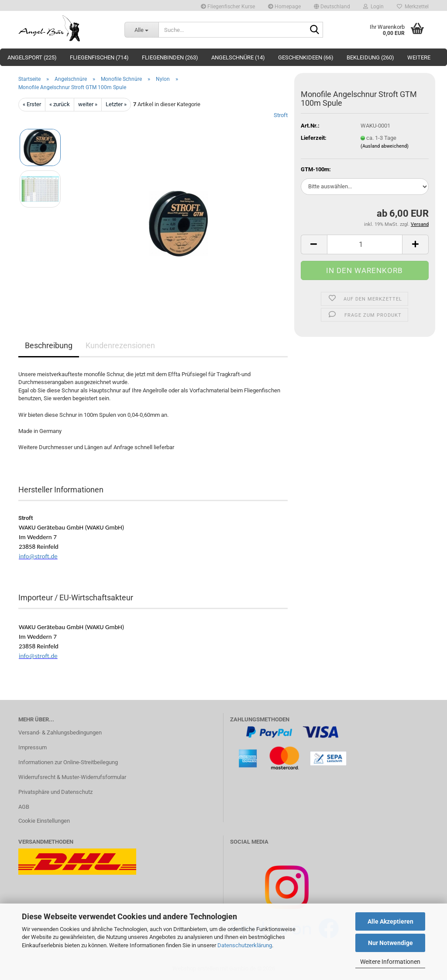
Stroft (281, 115)
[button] (332, 5)
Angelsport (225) (32, 57)
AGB (24, 807)
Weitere (419, 57)
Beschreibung (49, 345)
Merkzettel (413, 7)
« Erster (32, 104)
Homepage (284, 7)
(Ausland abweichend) (385, 146)
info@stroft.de (38, 556)
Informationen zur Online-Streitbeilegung (68, 762)
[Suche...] (141, 30)
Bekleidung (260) (370, 57)
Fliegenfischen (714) (99, 57)
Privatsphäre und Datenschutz (55, 792)
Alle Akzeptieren (390, 921)
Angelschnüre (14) (238, 57)
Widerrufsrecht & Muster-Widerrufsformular (72, 777)
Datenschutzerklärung (245, 945)
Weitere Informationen (390, 962)
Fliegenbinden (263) (170, 57)
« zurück (60, 104)
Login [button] (373, 7)
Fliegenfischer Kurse (228, 7)
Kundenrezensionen (120, 345)
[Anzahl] (365, 244)
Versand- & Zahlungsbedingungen (60, 732)
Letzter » (116, 104)
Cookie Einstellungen (44, 821)
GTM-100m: (316, 169)
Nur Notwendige (390, 943)
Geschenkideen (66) (306, 57)
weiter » (88, 104)
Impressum (33, 747)
